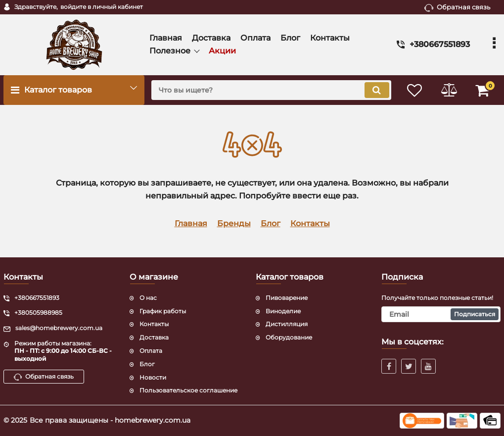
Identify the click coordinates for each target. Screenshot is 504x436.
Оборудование (289, 337)
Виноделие (283, 311)
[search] (271, 90)
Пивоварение (287, 298)
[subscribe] (441, 314)
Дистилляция (287, 324)
